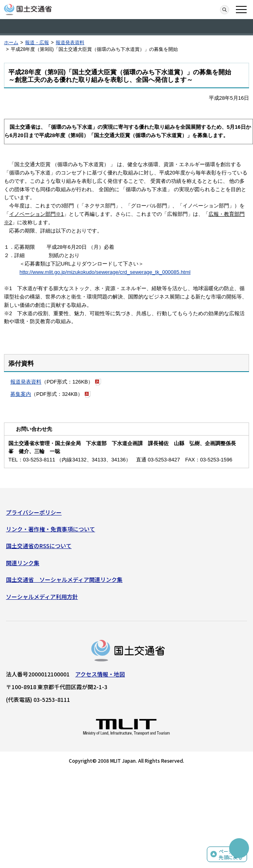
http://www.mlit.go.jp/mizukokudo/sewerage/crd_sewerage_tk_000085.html (105, 272)
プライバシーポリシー (34, 512)
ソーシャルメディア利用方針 (42, 597)
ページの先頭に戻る (231, 854)
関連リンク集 (23, 563)
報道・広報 (37, 43)
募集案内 (21, 394)
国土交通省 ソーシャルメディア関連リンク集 (64, 579)
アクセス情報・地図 (100, 674)
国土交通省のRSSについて (39, 546)
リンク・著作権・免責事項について (51, 529)
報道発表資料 (70, 43)
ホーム (11, 43)
